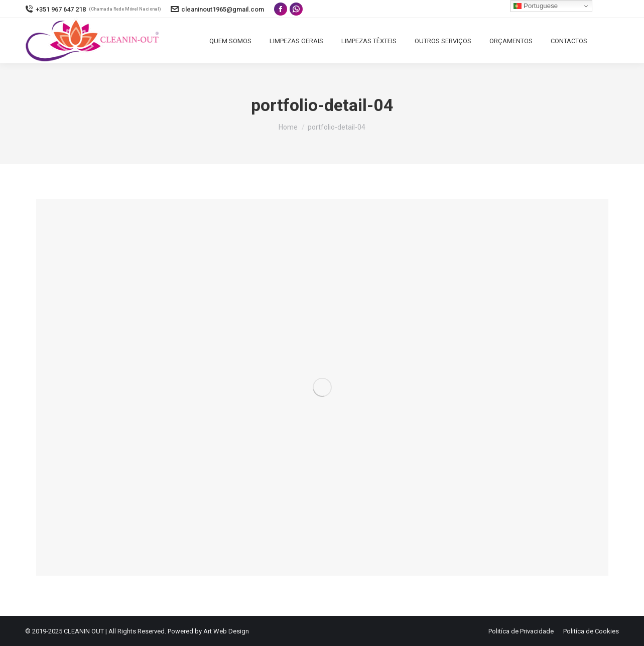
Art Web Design (226, 631)
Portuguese (536, 6)
